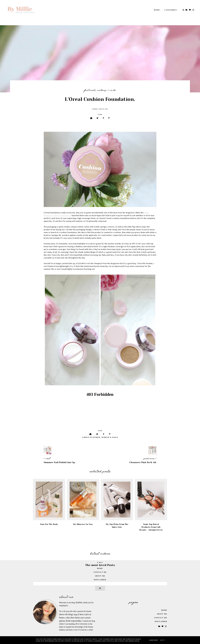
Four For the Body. (49, 524)
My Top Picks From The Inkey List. (117, 526)
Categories (171, 10)
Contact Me (100, 572)
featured (90, 90)
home (100, 568)
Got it (163, 640)
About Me (100, 576)
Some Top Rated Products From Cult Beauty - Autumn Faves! (151, 527)
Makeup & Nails (107, 90)
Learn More (153, 640)
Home (157, 10)
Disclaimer (100, 580)
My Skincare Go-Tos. (83, 524)
